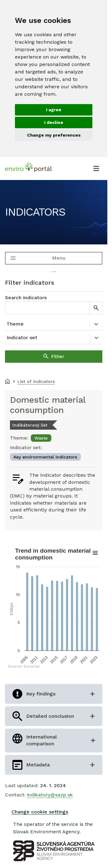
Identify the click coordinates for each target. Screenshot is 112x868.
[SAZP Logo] (54, 851)
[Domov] (7, 382)
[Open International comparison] (54, 741)
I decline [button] (54, 122)
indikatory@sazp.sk (50, 795)
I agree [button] (54, 110)
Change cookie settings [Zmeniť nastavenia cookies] (40, 812)
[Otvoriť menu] (96, 168)
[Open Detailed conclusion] (54, 716)
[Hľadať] (96, 308)
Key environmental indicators (45, 457)
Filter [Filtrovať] (58, 356)
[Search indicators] (47, 308)
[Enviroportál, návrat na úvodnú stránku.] (28, 168)
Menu (59, 258)
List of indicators (36, 381)
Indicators (35, 212)
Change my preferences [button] (54, 135)
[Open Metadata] (54, 765)
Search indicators (26, 298)
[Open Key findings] (54, 694)
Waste (41, 438)
